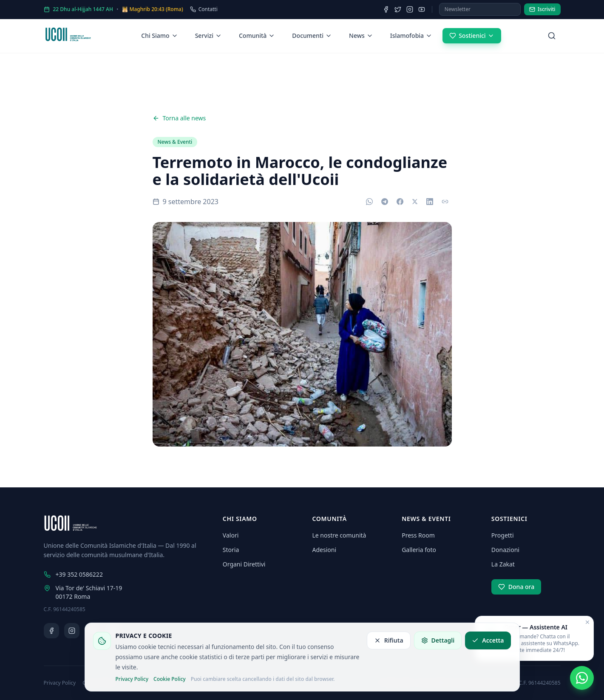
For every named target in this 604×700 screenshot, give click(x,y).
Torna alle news (179, 118)
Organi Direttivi (244, 564)
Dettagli (438, 640)
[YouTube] (422, 9)
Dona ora (516, 587)
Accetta (488, 640)
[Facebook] (386, 9)
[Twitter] (398, 9)
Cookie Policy (170, 679)
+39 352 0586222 (73, 574)
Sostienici (472, 36)
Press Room (418, 535)
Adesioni (325, 550)
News (361, 36)
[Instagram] (410, 9)
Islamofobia (411, 36)
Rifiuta (389, 640)
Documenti (312, 36)
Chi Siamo (159, 36)
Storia (231, 550)
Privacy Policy (132, 679)
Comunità (257, 36)
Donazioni (505, 550)
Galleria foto (419, 550)
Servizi (208, 36)
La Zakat (503, 564)
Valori (231, 535)
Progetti (503, 535)
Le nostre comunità (339, 535)
